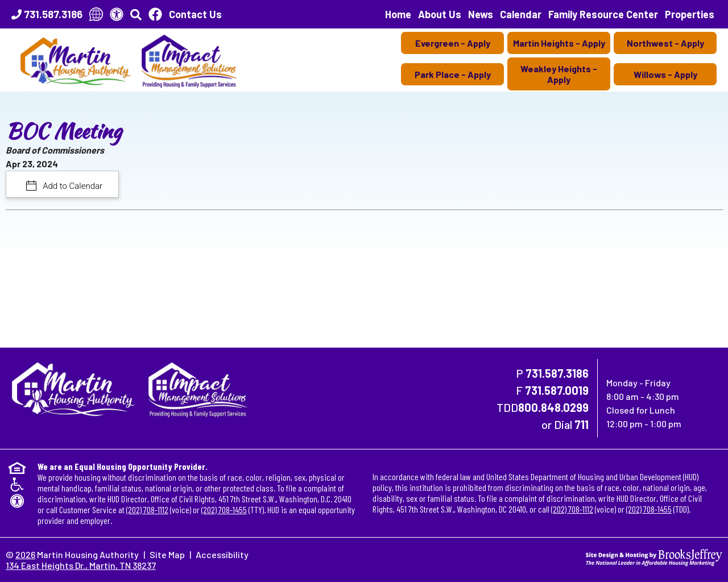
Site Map (167, 554)
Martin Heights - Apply (559, 43)
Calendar (521, 14)
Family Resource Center (603, 14)
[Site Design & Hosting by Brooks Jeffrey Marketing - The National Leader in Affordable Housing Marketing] (654, 556)
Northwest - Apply (665, 43)
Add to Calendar (72, 186)
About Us (440, 14)
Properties (690, 14)
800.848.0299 (553, 407)
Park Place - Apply (453, 74)
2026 (25, 554)
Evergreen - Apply (453, 43)
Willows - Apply (665, 74)
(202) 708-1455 (224, 509)
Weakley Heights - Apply (559, 74)
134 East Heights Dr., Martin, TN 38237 (81, 565)
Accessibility (222, 554)
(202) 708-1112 (147, 509)
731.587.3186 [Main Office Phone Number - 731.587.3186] (557, 373)
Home (398, 14)
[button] (136, 14)
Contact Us (195, 14)
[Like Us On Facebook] (155, 14)
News (481, 14)
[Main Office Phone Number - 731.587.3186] (47, 14)
